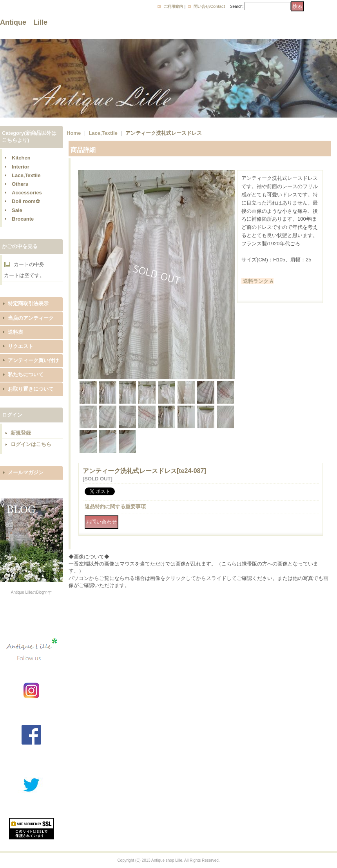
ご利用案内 (173, 6)
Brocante (23, 219)
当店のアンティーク (31, 318)
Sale (17, 210)
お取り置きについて (31, 389)
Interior (21, 167)
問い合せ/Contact (209, 6)
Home (74, 133)
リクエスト (21, 346)
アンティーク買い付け (33, 360)
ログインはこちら (31, 444)
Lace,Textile (26, 175)
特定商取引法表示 (28, 304)
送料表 (15, 332)
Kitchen (21, 158)
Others (20, 184)
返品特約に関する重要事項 (115, 506)
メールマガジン (26, 472)
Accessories (27, 193)
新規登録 (21, 433)
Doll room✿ (26, 201)
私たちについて (26, 374)
